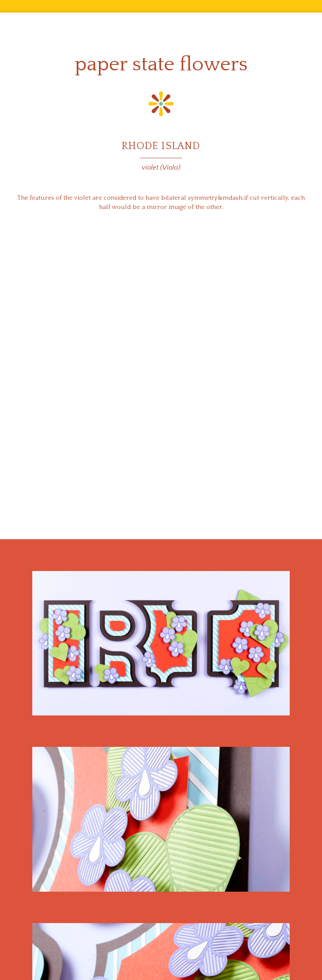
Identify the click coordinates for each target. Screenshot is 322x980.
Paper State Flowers (161, 64)
